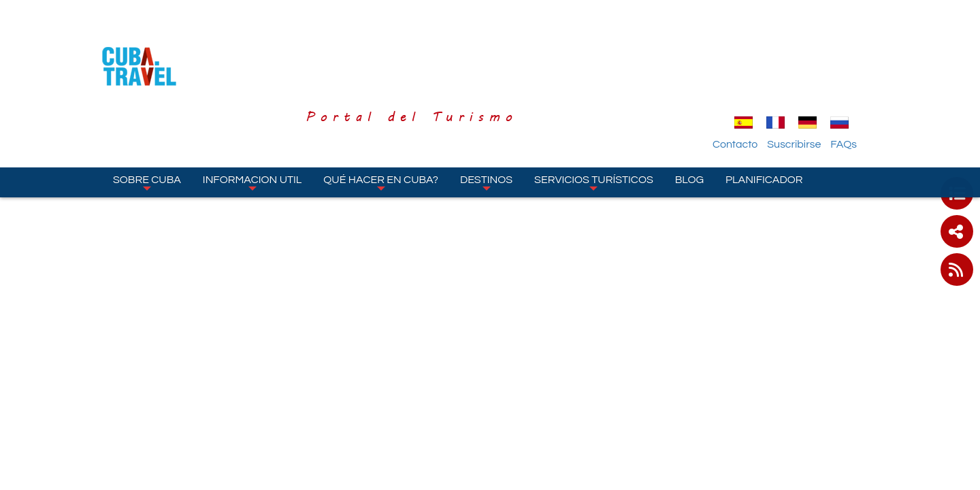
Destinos (486, 108)
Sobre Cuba (147, 108)
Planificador (764, 105)
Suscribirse (823, 70)
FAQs (873, 70)
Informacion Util (252, 108)
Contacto (764, 70)
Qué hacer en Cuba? (381, 108)
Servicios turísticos (594, 108)
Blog (689, 105)
